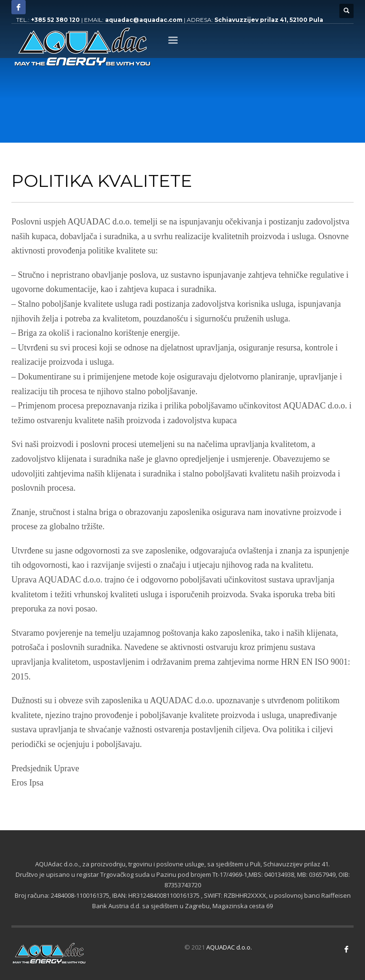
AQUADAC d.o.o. (229, 947)
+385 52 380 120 (55, 20)
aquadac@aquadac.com (144, 20)
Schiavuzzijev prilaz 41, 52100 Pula (269, 20)
